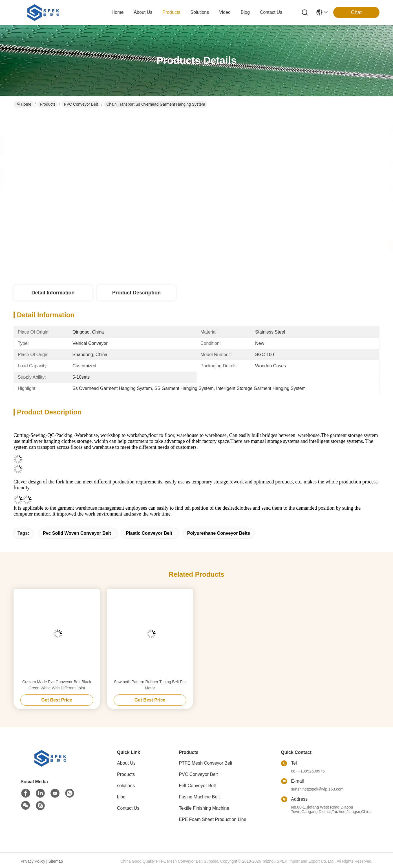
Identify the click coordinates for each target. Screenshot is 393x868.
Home (118, 12)
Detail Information (53, 293)
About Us (126, 763)
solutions (200, 12)
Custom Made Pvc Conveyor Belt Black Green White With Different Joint (57, 685)
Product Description (136, 293)
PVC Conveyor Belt (81, 104)
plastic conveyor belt (149, 533)
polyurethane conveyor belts (219, 533)
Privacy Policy (33, 861)
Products (48, 104)
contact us (271, 12)
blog (245, 12)
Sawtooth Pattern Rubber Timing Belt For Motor (150, 685)
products (171, 12)
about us (143, 12)
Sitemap (56, 861)
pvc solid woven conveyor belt (77, 533)
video (225, 12)
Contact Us (128, 808)
